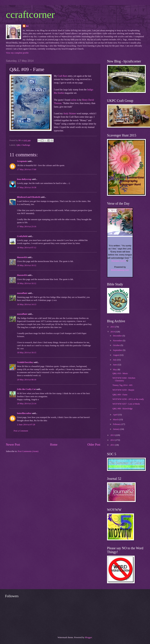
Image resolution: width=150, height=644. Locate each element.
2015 (113, 327)
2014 (113, 332)
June (115, 365)
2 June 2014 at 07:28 (26, 425)
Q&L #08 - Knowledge (122, 409)
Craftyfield (22, 236)
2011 (113, 445)
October (117, 345)
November (118, 341)
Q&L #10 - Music (120, 373)
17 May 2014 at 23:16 (27, 227)
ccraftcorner (30, 14)
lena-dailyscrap (24, 179)
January (117, 429)
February (117, 424)
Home (54, 445)
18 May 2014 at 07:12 (27, 248)
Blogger (88, 637)
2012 (113, 440)
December (118, 336)
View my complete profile (17, 53)
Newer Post (13, 445)
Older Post (94, 445)
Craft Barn (62, 76)
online (74, 100)
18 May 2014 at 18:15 (27, 353)
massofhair (22, 293)
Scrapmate (22, 161)
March (116, 420)
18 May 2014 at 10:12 (27, 265)
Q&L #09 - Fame (120, 395)
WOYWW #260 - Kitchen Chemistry (124, 379)
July (115, 360)
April (115, 415)
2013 (113, 435)
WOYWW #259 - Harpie (123, 390)
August (116, 355)
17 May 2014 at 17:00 (27, 169)
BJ (27, 26)
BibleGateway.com (120, 270)
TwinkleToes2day (25, 362)
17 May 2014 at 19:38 (27, 187)
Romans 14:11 (119, 261)
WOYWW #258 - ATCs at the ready (128, 399)
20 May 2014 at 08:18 (27, 380)
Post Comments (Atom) (28, 451)
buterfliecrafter (24, 413)
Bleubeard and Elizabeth (29, 197)
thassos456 (22, 257)
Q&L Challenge (23, 145)
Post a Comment (21, 431)
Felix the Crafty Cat (26, 389)
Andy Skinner (70, 114)
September (118, 350)
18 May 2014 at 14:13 (27, 304)
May (115, 370)
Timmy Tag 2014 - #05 (122, 385)
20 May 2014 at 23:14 (27, 404)
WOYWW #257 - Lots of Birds (126, 404)
